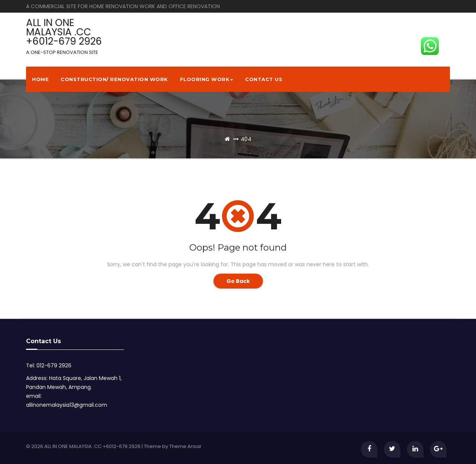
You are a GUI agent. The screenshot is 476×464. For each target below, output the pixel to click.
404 (246, 139)
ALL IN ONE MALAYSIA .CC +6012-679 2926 (64, 36)
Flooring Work (207, 79)
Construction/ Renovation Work (114, 79)
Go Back (238, 281)
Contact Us (264, 79)
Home (40, 79)
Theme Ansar (185, 446)
